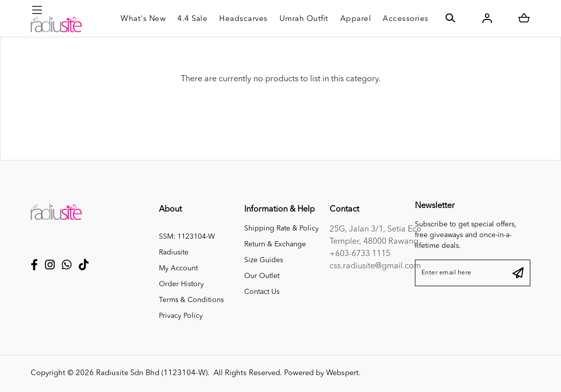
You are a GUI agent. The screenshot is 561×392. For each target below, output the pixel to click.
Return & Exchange (275, 244)
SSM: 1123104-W (187, 237)
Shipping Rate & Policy (282, 228)
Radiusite (174, 252)
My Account (178, 268)
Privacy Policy (181, 316)
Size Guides (264, 260)
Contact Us (262, 292)
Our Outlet (262, 276)
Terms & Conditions (191, 300)
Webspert (342, 373)
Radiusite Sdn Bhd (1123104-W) (152, 373)
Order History (181, 284)
